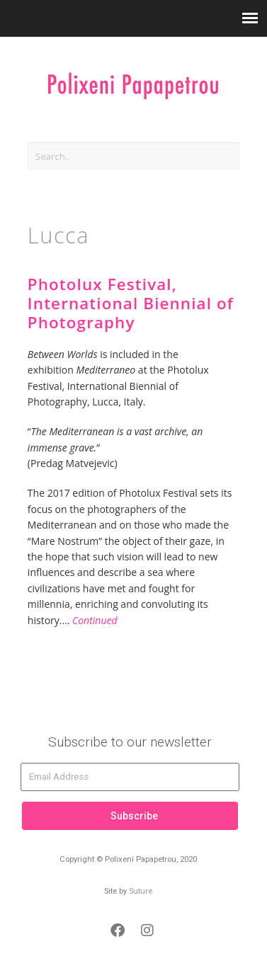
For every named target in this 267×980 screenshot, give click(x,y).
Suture (141, 891)
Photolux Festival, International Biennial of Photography (131, 303)
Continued (95, 620)
